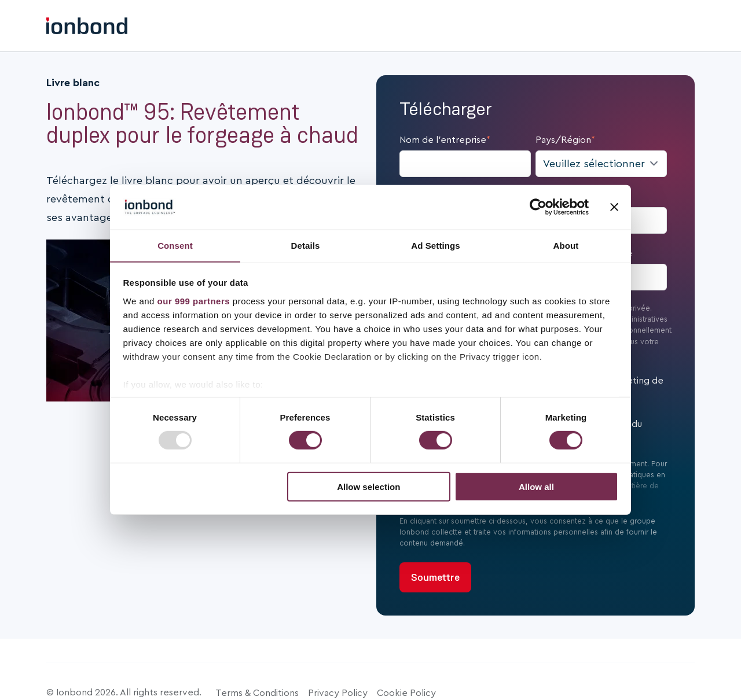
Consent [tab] (175, 245)
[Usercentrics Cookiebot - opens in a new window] (538, 207)
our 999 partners (194, 301)
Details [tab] (306, 245)
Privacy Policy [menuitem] (338, 693)
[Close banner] (614, 207)
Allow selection (368, 487)
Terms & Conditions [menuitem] (257, 693)
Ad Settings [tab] (435, 245)
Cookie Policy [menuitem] (406, 693)
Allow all (536, 487)
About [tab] (566, 245)
